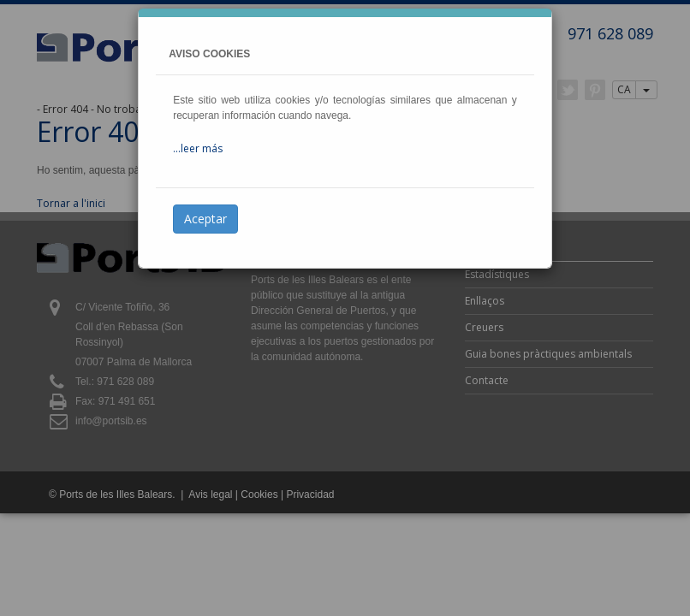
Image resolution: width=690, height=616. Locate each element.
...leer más (198, 148)
